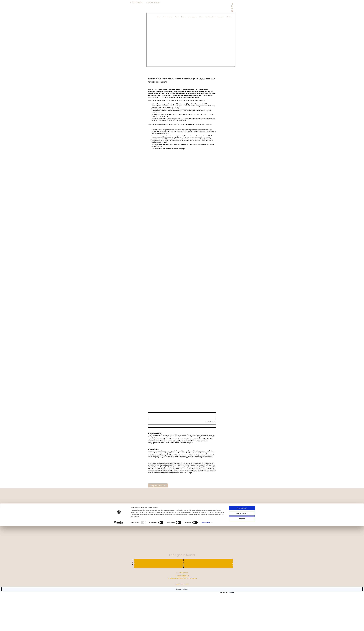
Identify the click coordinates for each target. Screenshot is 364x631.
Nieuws (202, 17)
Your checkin (221, 17)
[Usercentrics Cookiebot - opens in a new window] (119, 391)
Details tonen (205, 390)
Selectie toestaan (242, 381)
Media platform (211, 17)
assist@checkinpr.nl (154, 2)
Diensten (170, 17)
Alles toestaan (242, 376)
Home (159, 17)
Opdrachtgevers (192, 17)
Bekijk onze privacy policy (182, 589)
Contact (229, 17)
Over (164, 17)
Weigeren (242, 387)
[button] (158, 485)
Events (177, 17)
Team (183, 17)
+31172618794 (137, 2)
